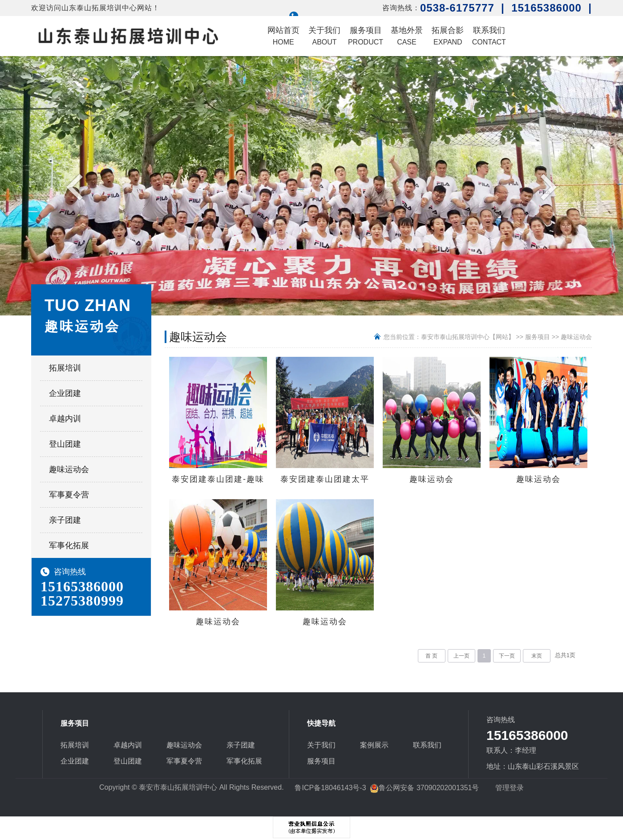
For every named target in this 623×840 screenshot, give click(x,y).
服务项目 (366, 36)
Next (546, 186)
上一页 (461, 656)
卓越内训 (65, 419)
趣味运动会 (69, 469)
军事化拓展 (69, 545)
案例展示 (374, 745)
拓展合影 (448, 36)
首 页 (431, 656)
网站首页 (283, 36)
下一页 (507, 656)
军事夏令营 (69, 495)
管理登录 (510, 788)
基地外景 (407, 36)
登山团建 (65, 444)
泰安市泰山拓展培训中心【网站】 (468, 337)
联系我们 (489, 36)
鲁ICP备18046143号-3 (330, 788)
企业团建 (65, 393)
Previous (77, 186)
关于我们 (324, 36)
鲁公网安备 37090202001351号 (424, 788)
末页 (537, 656)
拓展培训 (65, 368)
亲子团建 (65, 520)
